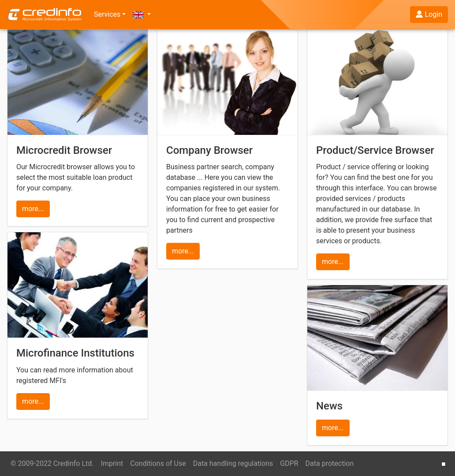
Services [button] (107, 14)
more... (33, 209)
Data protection (330, 463)
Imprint (112, 463)
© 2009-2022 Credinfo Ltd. (52, 463)
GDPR (289, 463)
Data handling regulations (233, 463)
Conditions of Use (158, 463)
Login (429, 14)
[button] (142, 15)
